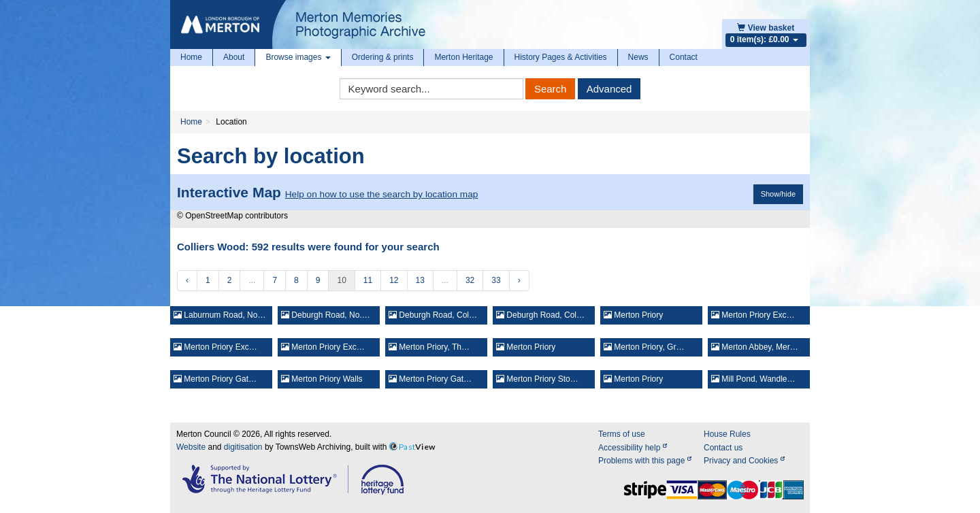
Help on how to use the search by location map (382, 194)
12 (394, 280)
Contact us (723, 448)
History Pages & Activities (561, 57)
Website (191, 447)
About (234, 57)
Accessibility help (633, 448)
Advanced (609, 89)
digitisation (243, 447)
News (638, 57)
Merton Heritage (463, 57)
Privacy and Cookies (744, 461)
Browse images (298, 57)
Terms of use (622, 434)
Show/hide (778, 194)
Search (551, 89)
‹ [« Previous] (187, 280)
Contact (684, 57)
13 (420, 280)
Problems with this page (645, 461)
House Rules (727, 434)
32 (470, 280)
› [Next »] (519, 280)
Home (191, 57)
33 (496, 280)
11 (368, 280)
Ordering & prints (383, 57)
